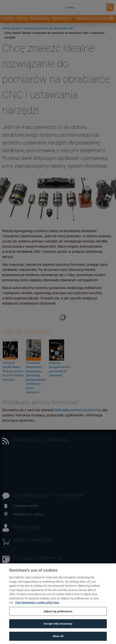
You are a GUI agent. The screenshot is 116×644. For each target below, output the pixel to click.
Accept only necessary (58, 632)
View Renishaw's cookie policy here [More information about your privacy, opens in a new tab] (37, 611)
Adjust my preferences (58, 620)
